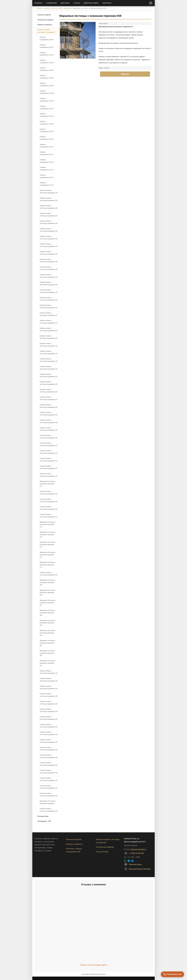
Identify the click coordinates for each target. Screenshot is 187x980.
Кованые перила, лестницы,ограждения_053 (48, 741)
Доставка (65, 3)
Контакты (107, 3)
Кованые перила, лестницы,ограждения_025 (48, 500)
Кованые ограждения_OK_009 (47, 100)
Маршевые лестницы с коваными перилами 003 (48, 643)
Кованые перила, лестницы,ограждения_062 (48, 238)
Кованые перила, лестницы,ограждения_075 (48, 452)
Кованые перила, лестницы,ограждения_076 (48, 444)
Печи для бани (43, 816)
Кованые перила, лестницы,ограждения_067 (48, 421)
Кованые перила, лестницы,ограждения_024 (48, 508)
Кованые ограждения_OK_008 (47, 92)
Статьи (77, 3)
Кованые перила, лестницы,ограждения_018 (48, 322)
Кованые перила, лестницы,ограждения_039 (48, 199)
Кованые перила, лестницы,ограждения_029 (48, 375)
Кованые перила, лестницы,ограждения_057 (48, 192)
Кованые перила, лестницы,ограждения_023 (48, 360)
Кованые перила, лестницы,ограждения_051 (48, 687)
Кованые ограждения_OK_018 (47, 138)
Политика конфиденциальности (93, 974)
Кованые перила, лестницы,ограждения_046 (48, 718)
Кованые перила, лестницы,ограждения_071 (48, 787)
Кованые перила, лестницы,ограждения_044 (48, 749)
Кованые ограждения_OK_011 (47, 153)
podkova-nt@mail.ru (138, 849)
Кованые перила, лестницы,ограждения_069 (48, 437)
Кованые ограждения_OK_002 (47, 54)
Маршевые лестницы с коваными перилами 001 (48, 663)
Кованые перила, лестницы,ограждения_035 (48, 810)
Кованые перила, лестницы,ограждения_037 (48, 756)
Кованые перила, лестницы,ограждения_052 (48, 680)
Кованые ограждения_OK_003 (47, 61)
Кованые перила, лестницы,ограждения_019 (48, 516)
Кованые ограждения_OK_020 (47, 123)
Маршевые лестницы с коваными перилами (48, 802)
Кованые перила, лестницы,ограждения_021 (48, 345)
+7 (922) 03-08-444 (136, 853)
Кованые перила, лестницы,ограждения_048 (48, 391)
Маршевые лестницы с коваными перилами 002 (48, 653)
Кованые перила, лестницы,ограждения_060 (48, 261)
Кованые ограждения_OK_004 (47, 69)
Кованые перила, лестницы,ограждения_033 (48, 772)
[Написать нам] (151, 3)
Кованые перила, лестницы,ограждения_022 (48, 352)
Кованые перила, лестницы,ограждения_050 (48, 695)
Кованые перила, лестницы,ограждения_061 (48, 253)
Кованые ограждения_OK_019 (47, 130)
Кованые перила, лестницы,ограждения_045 (48, 726)
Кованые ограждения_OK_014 (47, 169)
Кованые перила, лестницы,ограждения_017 (48, 314)
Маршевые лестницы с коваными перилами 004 (48, 633)
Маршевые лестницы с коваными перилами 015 (48, 525)
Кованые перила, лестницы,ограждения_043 (48, 733)
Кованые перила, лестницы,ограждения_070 (48, 467)
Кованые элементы (45, 25)
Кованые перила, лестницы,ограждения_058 (48, 276)
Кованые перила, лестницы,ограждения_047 (48, 710)
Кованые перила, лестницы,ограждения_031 (48, 337)
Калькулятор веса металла (137, 869)
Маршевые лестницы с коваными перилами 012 (48, 555)
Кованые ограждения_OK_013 (47, 176)
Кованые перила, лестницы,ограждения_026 (48, 493)
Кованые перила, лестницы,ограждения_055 (48, 291)
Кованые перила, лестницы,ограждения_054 (48, 283)
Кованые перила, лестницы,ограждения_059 (48, 268)
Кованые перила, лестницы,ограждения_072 (48, 475)
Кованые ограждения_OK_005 (47, 77)
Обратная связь (91, 3)
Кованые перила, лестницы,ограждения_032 (48, 779)
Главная (38, 3)
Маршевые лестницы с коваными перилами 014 (48, 535)
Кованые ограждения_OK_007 (47, 38)
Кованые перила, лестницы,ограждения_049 (48, 703)
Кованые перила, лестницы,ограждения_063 (48, 406)
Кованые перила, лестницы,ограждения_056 (48, 299)
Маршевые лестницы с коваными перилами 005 (48, 623)
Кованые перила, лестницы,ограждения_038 (48, 245)
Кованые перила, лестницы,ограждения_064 (48, 414)
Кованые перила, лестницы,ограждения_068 (48, 429)
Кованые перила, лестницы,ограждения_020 (48, 329)
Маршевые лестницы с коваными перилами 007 (48, 603)
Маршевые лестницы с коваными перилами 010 (48, 484)
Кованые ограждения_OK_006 (47, 84)
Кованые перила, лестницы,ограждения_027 (48, 574)
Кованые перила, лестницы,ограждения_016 (48, 306)
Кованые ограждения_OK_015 (47, 161)
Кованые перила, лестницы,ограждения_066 (48, 222)
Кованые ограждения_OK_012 (47, 184)
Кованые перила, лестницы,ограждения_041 (48, 215)
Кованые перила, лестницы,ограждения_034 (48, 764)
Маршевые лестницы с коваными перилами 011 (48, 565)
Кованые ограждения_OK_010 (47, 107)
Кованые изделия (44, 15)
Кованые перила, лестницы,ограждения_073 (48, 398)
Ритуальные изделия (45, 20)
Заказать (125, 74)
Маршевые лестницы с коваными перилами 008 (48, 593)
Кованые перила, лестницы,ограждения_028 (48, 383)
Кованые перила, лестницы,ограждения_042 (48, 672)
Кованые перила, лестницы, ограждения (58, 8)
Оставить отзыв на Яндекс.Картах (94, 965)
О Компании (51, 3)
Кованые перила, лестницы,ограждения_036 (48, 795)
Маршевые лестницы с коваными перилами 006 (48, 613)
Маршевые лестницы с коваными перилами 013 (48, 545)
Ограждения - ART (44, 821)
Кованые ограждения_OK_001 (47, 46)
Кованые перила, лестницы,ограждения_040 (48, 207)
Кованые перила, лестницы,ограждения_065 (48, 230)
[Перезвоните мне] (172, 974)
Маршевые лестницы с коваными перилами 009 (48, 583)
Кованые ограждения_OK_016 (47, 115)
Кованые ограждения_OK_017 (47, 146)
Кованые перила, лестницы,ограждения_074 (48, 460)
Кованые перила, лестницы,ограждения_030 (48, 368)
